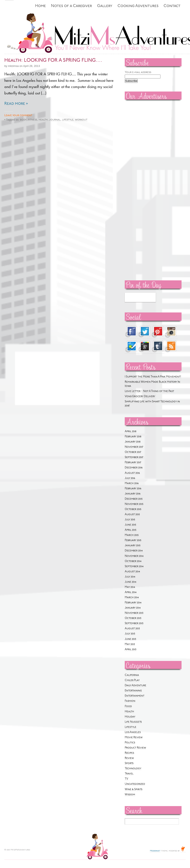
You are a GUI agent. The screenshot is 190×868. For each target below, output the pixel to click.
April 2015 (131, 530)
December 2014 (134, 551)
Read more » (16, 104)
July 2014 (130, 577)
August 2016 (132, 473)
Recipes (129, 753)
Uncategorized (135, 784)
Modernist (155, 851)
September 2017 (134, 457)
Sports (129, 763)
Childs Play (132, 680)
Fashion (130, 701)
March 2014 (132, 597)
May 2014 (130, 587)
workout (81, 120)
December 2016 (134, 468)
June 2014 (131, 582)
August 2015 (132, 514)
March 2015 (132, 535)
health (43, 120)
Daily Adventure (135, 685)
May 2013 (130, 644)
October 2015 (133, 509)
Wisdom (130, 795)
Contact (172, 6)
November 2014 (134, 556)
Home (40, 6)
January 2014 (133, 608)
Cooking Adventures (138, 6)
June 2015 (130, 525)
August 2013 (132, 629)
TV (126, 779)
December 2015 (134, 499)
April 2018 (131, 431)
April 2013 (131, 649)
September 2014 (134, 566)
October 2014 (133, 561)
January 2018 (133, 442)
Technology (133, 769)
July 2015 (130, 520)
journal (55, 120)
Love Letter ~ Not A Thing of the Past (149, 391)
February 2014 (133, 603)
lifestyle (68, 120)
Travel (129, 774)
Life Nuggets (133, 722)
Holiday (130, 717)
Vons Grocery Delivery (140, 396)
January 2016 (133, 494)
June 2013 (130, 639)
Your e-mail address (138, 72)
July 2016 (130, 478)
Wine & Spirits (134, 789)
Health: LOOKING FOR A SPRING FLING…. (53, 60)
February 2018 (133, 437)
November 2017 (134, 447)
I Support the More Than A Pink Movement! (153, 377)
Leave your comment (18, 115)
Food (128, 706)
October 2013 (133, 618)
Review (129, 758)
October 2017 (133, 452)
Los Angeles (133, 732)
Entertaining (133, 691)
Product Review (135, 748)
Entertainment (135, 696)
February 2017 (133, 462)
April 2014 (131, 592)
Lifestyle (131, 727)
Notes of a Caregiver (71, 6)
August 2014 (132, 572)
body (23, 120)
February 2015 (133, 540)
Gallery (105, 6)
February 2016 (133, 489)
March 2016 (132, 483)
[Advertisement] (137, 166)
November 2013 (134, 613)
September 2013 (134, 623)
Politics (130, 743)
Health (129, 712)
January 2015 (133, 546)
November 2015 (134, 504)
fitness (33, 120)
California (132, 675)
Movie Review (134, 737)
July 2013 (130, 634)
